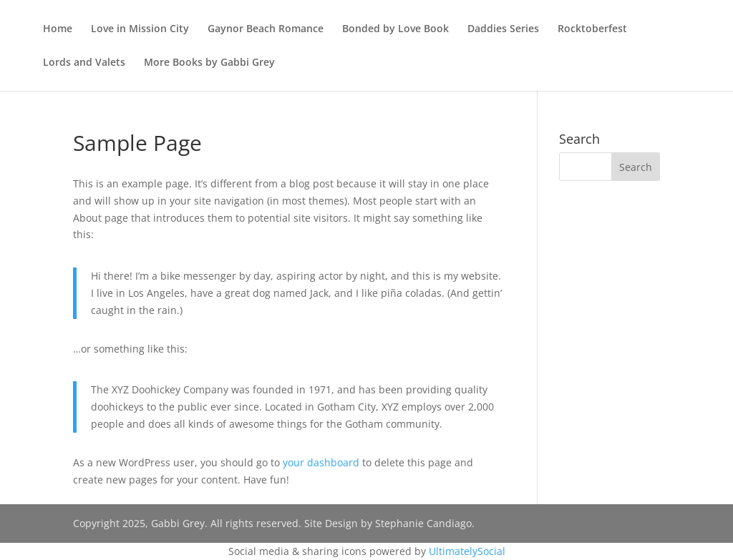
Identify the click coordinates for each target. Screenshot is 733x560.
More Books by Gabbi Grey (209, 63)
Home (58, 29)
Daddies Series (503, 29)
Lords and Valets (84, 63)
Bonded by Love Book (395, 29)
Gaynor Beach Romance (266, 29)
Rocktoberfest (592, 29)
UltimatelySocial (467, 551)
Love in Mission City (140, 29)
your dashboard (321, 462)
